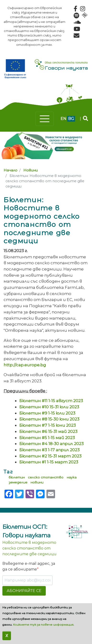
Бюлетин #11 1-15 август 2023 (51, 401)
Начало (10, 170)
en (63, 119)
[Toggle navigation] (45, 119)
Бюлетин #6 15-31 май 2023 (48, 431)
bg (71, 119)
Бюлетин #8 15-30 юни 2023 (49, 419)
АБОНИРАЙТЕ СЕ (24, 591)
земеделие (18, 482)
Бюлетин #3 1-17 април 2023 (49, 450)
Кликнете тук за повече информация (43, 625)
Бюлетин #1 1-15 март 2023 (49, 462)
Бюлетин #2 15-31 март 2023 (50, 456)
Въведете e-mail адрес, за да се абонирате (29, 566)
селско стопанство (46, 477)
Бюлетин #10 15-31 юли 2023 (49, 407)
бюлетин (17, 477)
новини (37, 482)
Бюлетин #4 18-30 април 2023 (51, 444)
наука (72, 477)
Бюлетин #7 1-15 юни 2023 (48, 425)
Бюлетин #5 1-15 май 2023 (47, 438)
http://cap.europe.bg (25, 365)
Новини (31, 170)
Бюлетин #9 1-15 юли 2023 (47, 413)
